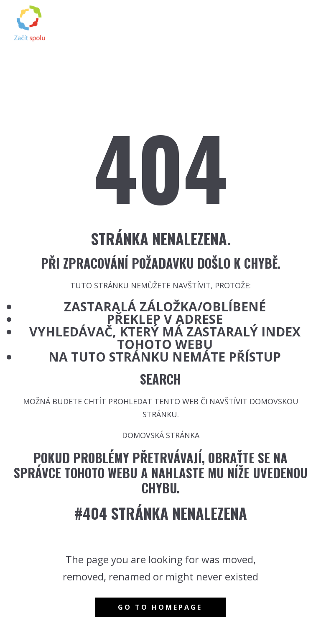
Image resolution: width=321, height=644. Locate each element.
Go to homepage (160, 607)
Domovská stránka (161, 435)
